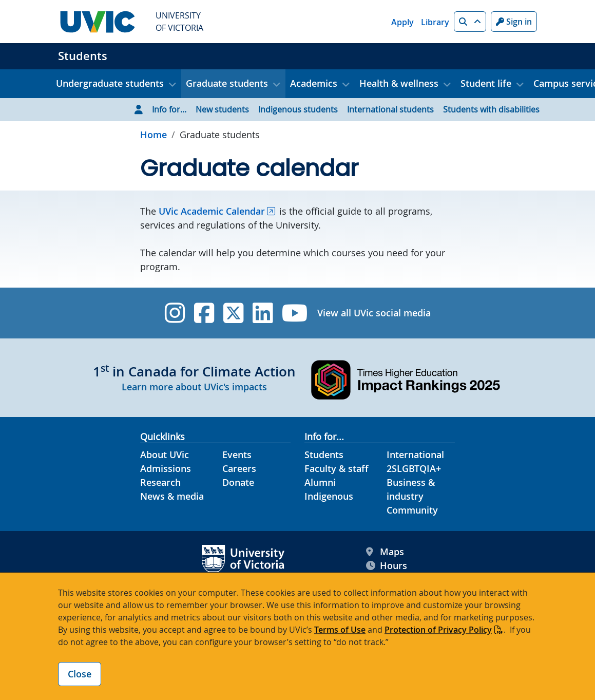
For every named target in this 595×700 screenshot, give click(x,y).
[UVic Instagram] (175, 313)
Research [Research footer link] (160, 482)
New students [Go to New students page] (222, 109)
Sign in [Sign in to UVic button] (514, 22)
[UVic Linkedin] (263, 313)
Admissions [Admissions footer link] (166, 468)
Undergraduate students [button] (110, 83)
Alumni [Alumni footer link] (320, 482)
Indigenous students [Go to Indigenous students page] (298, 109)
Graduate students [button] (227, 83)
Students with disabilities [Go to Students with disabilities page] (491, 109)
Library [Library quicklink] (435, 22)
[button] (470, 22)
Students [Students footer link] (324, 455)
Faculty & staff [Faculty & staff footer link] (337, 468)
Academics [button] (314, 83)
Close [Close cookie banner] (80, 674)
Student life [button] (486, 83)
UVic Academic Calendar (212, 211)
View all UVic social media (374, 313)
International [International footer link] (415, 455)
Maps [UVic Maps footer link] (385, 552)
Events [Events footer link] (237, 455)
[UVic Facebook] (204, 313)
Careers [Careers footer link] (239, 468)
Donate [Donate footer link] (238, 482)
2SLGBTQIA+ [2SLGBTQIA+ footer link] (414, 468)
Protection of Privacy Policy (438, 630)
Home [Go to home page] (153, 135)
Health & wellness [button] (399, 83)
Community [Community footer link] (412, 510)
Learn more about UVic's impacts (194, 387)
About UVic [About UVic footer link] (165, 455)
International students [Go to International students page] (390, 109)
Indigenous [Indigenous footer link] (329, 496)
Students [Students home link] (83, 56)
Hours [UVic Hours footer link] (387, 566)
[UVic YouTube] (295, 313)
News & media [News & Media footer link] (172, 496)
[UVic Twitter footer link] (233, 313)
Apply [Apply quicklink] (402, 22)
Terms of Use (340, 630)
